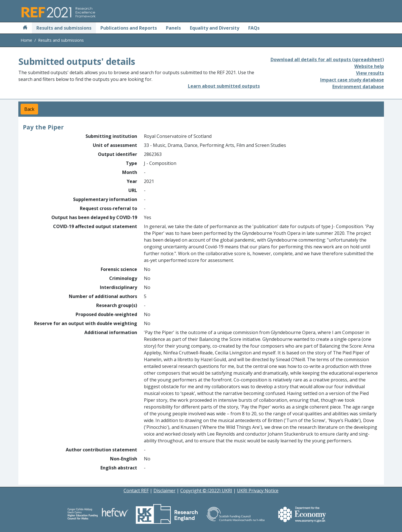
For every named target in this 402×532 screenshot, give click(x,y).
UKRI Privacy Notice (258, 491)
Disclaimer (164, 491)
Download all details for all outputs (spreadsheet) (327, 59)
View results (370, 73)
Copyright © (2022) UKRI (206, 491)
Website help (369, 66)
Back (29, 109)
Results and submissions (64, 28)
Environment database (358, 87)
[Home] (25, 28)
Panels (173, 28)
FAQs (254, 28)
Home (26, 40)
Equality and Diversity (215, 28)
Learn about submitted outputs (224, 86)
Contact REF (136, 491)
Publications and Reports (129, 28)
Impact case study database (352, 80)
